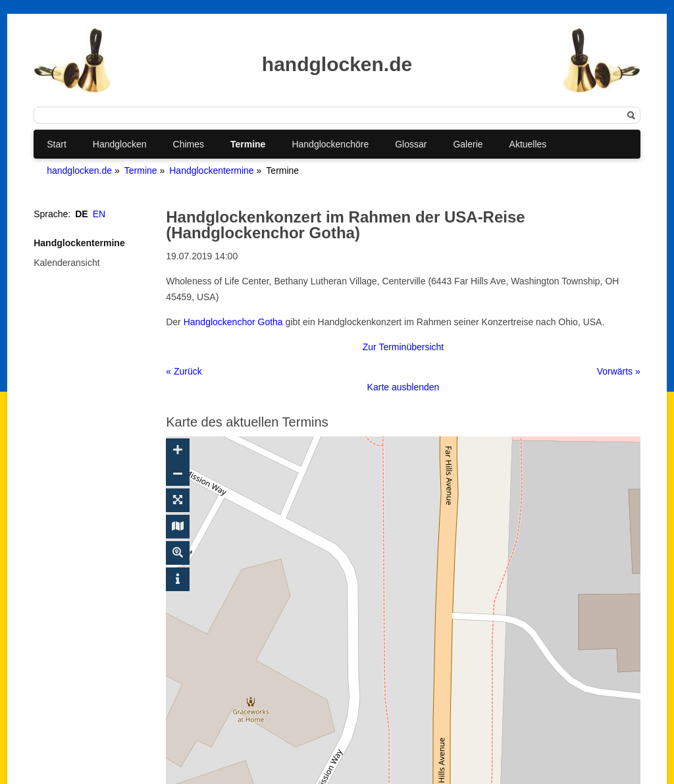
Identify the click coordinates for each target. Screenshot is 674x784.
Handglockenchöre (330, 144)
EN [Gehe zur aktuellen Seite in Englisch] (99, 214)
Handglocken (120, 144)
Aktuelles (528, 144)
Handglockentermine (211, 170)
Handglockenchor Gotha (233, 322)
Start (57, 144)
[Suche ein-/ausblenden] (178, 553)
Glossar (411, 144)
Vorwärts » (619, 371)
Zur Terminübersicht (403, 347)
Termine (248, 144)
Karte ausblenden (403, 387)
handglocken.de (79, 170)
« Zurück (184, 371)
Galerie (468, 144)
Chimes (189, 144)
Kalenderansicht (66, 263)
